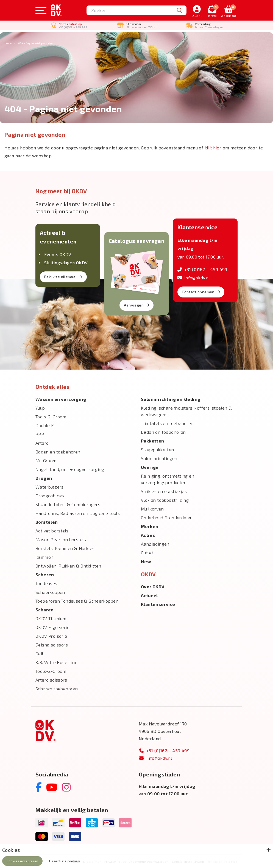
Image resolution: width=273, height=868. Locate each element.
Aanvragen (137, 305)
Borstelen (47, 522)
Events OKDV (58, 254)
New (146, 561)
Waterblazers (50, 487)
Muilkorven (152, 509)
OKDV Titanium (51, 618)
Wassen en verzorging (61, 399)
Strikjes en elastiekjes (164, 491)
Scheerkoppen (50, 592)
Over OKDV (153, 587)
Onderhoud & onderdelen (167, 517)
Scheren (45, 575)
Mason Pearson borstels (61, 539)
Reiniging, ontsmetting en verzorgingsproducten (168, 479)
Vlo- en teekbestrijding (165, 500)
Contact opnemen (201, 292)
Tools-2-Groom (51, 417)
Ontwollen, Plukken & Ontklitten (68, 566)
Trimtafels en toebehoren (167, 423)
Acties (148, 535)
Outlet (147, 553)
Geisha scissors (52, 645)
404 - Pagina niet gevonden (35, 43)
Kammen (44, 557)
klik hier (213, 148)
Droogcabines (50, 496)
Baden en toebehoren (58, 452)
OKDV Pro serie (51, 636)
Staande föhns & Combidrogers (68, 504)
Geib (40, 653)
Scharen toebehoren (57, 689)
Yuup (40, 408)
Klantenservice (158, 604)
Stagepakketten (158, 449)
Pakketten (153, 441)
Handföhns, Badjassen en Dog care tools (78, 513)
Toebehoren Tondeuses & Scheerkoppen (77, 601)
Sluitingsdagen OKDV (66, 263)
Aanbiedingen (155, 544)
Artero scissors (51, 680)
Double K (45, 425)
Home (8, 43)
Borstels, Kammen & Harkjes (65, 548)
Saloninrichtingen (159, 458)
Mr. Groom (46, 460)
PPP (40, 434)
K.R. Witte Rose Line (56, 662)
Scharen (45, 610)
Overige (150, 467)
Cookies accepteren (22, 861)
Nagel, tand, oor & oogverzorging (70, 469)
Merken (150, 526)
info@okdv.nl (194, 278)
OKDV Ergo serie (52, 627)
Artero (42, 443)
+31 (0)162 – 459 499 (202, 269)
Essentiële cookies (64, 861)
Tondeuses (46, 583)
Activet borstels (52, 531)
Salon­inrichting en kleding (171, 399)
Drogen (44, 478)
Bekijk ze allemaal (63, 277)
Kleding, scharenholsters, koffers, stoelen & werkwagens (186, 411)
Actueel (149, 595)
